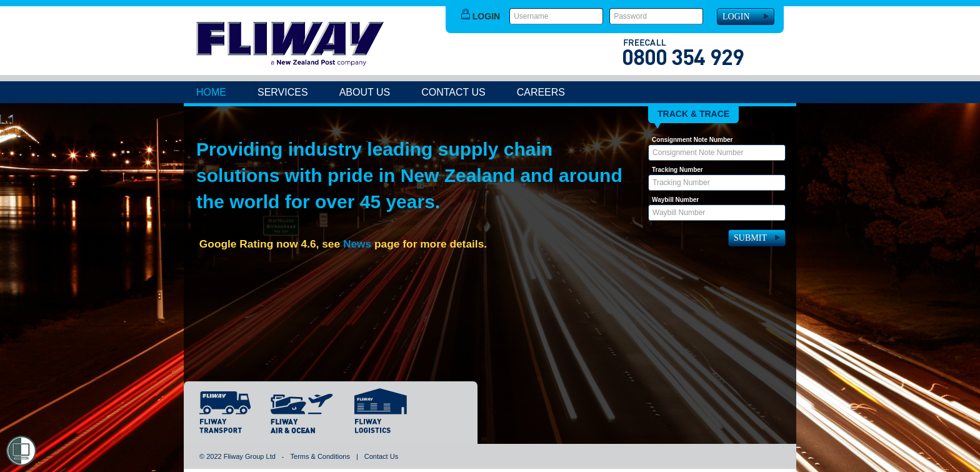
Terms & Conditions (320, 456)
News (357, 244)
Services (283, 92)
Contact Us (453, 92)
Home (211, 92)
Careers (541, 92)
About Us (365, 92)
